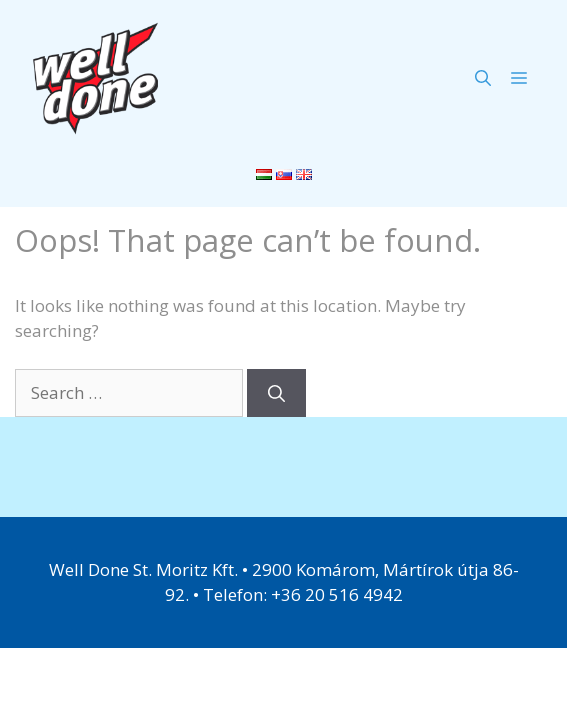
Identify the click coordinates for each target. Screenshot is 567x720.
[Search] (276, 393)
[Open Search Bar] (483, 78)
